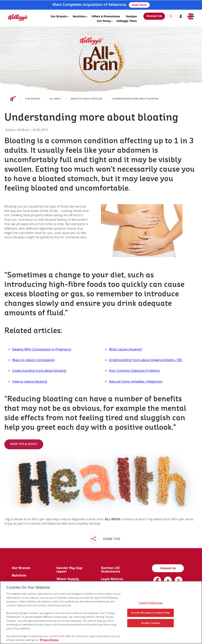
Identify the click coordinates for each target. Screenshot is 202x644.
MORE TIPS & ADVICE (24, 444)
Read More (139, 5)
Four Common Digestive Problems (134, 371)
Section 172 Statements (111, 570)
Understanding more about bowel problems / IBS (145, 360)
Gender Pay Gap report (69, 570)
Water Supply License (68, 581)
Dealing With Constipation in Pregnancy (42, 349)
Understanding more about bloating (39, 371)
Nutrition (79, 17)
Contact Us (154, 16)
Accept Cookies (151, 623)
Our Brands (59, 17)
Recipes (131, 17)
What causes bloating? (126, 349)
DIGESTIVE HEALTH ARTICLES (86, 99)
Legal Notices (112, 579)
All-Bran (55, 99)
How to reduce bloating (30, 381)
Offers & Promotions (106, 17)
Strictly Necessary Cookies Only (150, 613)
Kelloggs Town (127, 21)
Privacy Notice (49, 640)
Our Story (104, 21)
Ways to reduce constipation (34, 360)
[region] (101, 613)
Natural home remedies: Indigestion (136, 381)
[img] (18, 17)
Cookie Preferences (151, 603)
